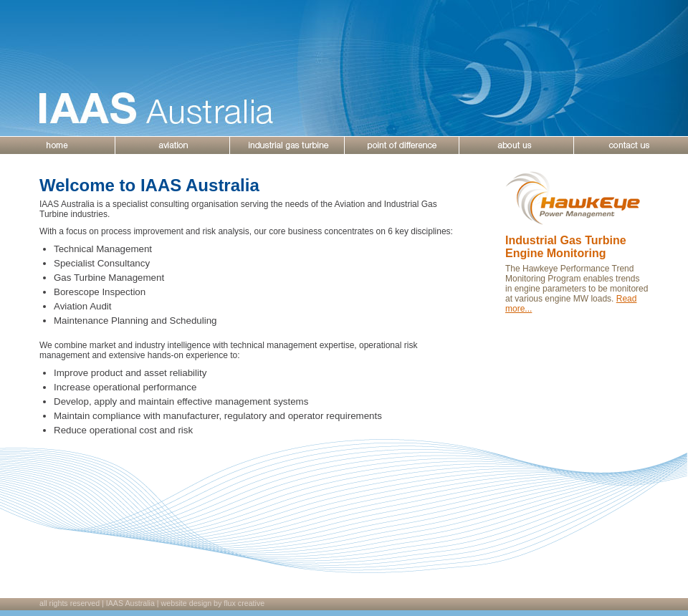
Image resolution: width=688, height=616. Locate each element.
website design (187, 603)
